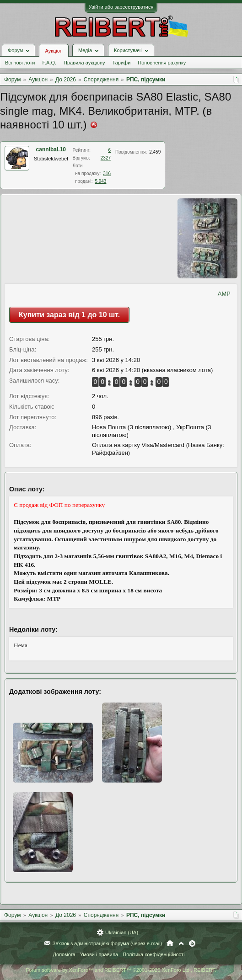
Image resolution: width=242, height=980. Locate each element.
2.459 (155, 152)
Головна (170, 943)
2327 (106, 158)
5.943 (100, 181)
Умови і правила (99, 954)
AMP (224, 294)
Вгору (181, 943)
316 (107, 173)
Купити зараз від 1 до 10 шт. (69, 315)
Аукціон (54, 51)
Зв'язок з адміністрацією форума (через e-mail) (108, 943)
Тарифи (122, 63)
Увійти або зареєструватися (121, 7)
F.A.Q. (49, 63)
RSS (192, 943)
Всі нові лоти (20, 63)
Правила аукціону (84, 63)
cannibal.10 (51, 149)
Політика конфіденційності (153, 954)
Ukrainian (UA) (122, 932)
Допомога (64, 954)
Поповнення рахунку (162, 63)
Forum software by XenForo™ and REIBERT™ (121, 970)
